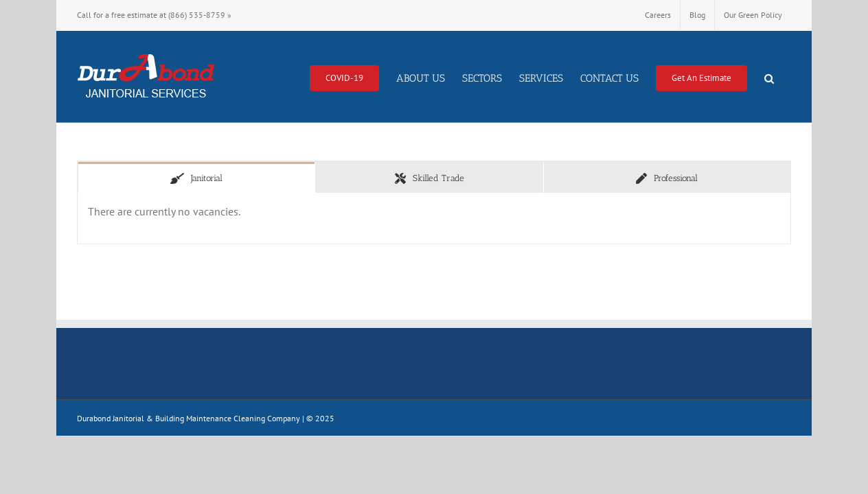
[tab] (196, 177)
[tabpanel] (434, 219)
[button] (786, 77)
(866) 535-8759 (197, 15)
